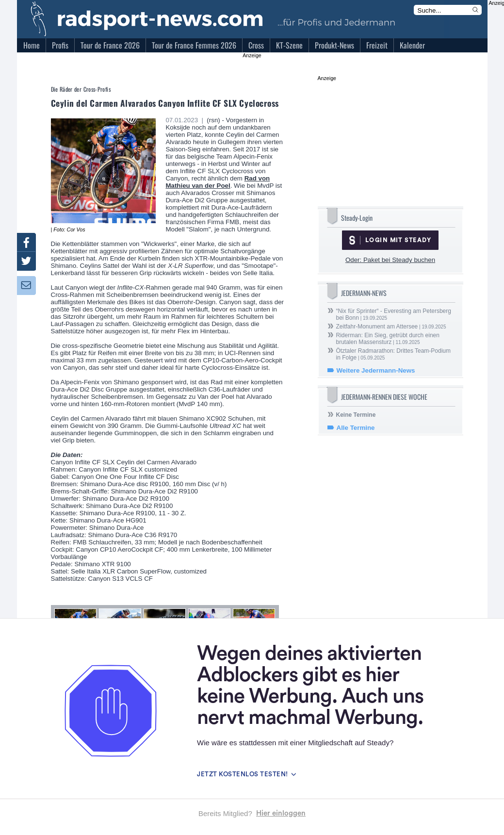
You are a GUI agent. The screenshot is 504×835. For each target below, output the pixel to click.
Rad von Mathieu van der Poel (218, 182)
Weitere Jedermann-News (376, 370)
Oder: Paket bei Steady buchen (390, 260)
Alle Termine (356, 428)
